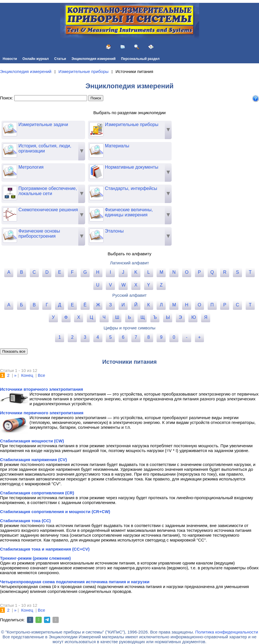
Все (41, 375)
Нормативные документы (124, 167)
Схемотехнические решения (40, 210)
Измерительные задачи (35, 125)
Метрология (23, 167)
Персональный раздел (140, 59)
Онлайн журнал (36, 59)
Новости (10, 59)
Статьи (60, 59)
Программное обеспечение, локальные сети (40, 191)
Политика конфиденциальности (227, 632)
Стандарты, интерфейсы (123, 189)
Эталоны (107, 231)
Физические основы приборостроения (31, 234)
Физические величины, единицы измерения (121, 212)
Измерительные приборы (124, 125)
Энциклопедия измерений (93, 59)
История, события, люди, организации (37, 149)
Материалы (109, 146)
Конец (27, 375)
